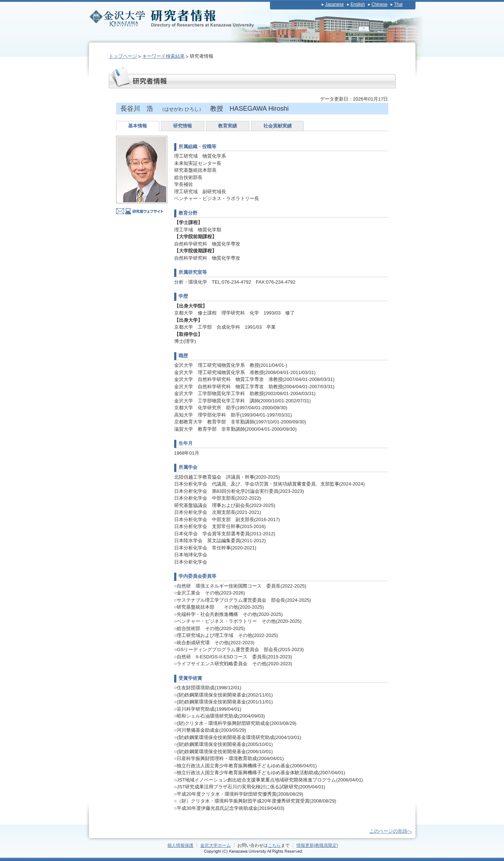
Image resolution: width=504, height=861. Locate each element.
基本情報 (138, 126)
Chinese (380, 4)
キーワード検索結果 (163, 56)
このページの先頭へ (391, 831)
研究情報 (183, 126)
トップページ (123, 56)
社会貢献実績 (278, 126)
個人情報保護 (180, 845)
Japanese (335, 4)
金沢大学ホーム (216, 845)
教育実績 (228, 126)
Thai (398, 4)
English (358, 4)
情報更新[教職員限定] (317, 845)
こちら (274, 845)
